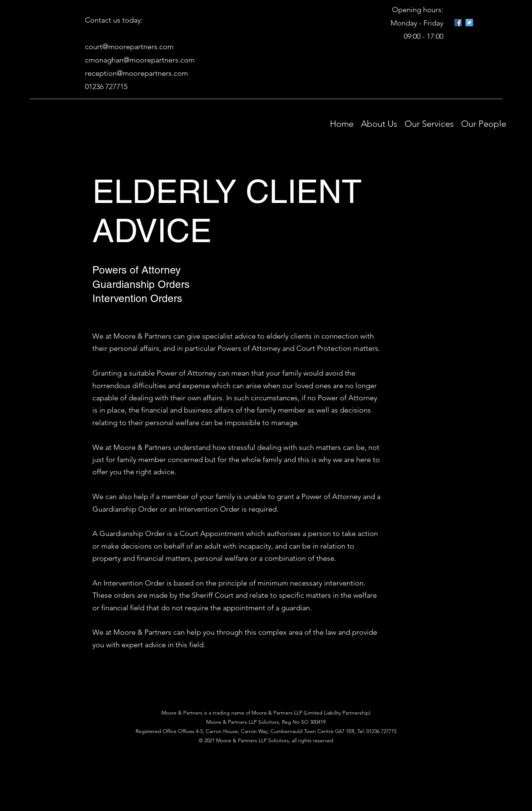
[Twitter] (469, 23)
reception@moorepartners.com (137, 73)
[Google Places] (458, 23)
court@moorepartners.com (129, 47)
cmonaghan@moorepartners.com (140, 60)
